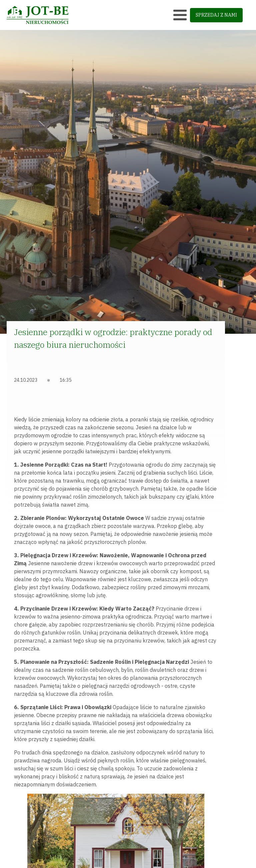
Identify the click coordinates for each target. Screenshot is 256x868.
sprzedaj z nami (216, 15)
